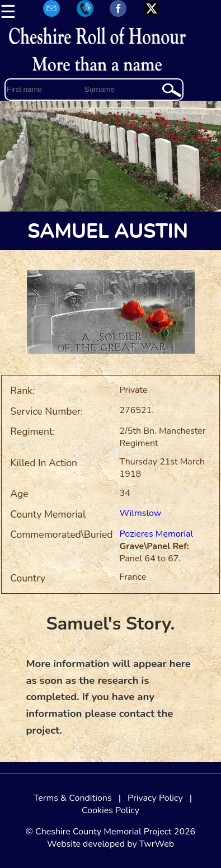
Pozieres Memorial (157, 534)
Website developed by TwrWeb (110, 844)
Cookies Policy (110, 810)
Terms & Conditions (73, 798)
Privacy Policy (155, 798)
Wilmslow (141, 513)
